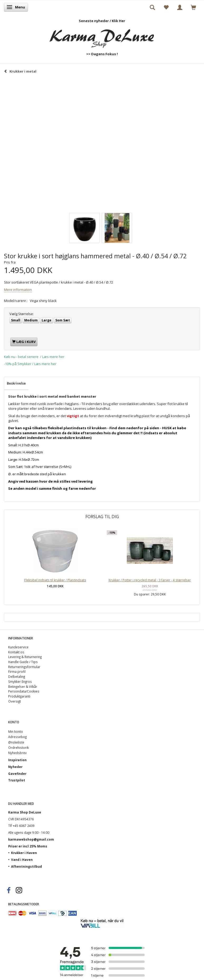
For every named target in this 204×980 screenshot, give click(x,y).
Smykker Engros (20, 681)
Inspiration (17, 760)
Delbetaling (17, 676)
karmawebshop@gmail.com (31, 839)
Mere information (18, 290)
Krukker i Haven (24, 853)
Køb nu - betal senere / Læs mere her (34, 357)
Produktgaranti (19, 696)
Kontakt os (16, 652)
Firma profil (17, 671)
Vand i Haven (22, 860)
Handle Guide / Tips (23, 662)
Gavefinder (17, 774)
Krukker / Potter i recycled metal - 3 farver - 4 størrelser (150, 580)
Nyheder (15, 767)
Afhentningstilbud (26, 866)
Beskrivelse (16, 383)
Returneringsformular (24, 667)
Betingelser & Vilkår (23, 686)
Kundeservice (18, 647)
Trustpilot (17, 780)
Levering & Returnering (25, 657)
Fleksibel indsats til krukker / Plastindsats (55, 580)
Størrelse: (22, 314)
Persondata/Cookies (24, 691)
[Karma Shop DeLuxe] (102, 36)
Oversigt (14, 701)
